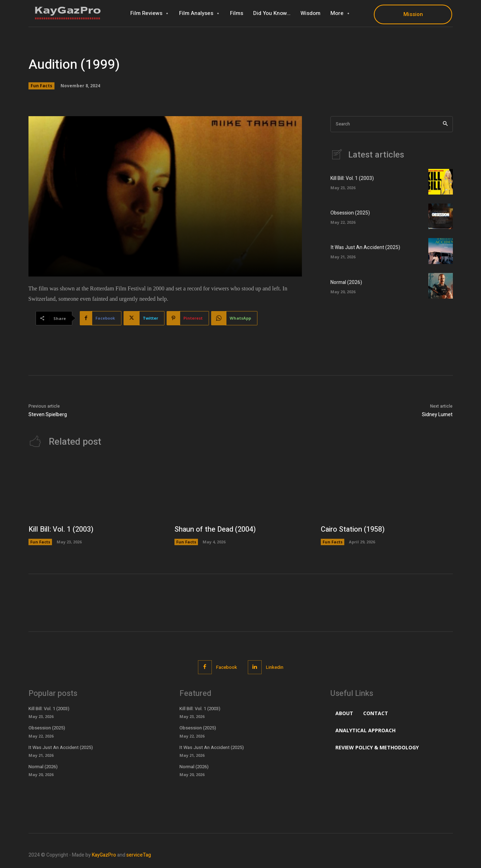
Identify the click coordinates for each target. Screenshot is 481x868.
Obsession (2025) (350, 213)
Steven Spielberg (48, 415)
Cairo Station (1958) (353, 529)
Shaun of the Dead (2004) (215, 529)
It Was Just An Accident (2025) (365, 247)
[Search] (445, 124)
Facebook (227, 667)
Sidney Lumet (437, 415)
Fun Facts (41, 86)
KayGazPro (104, 855)
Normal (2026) (346, 282)
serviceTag (139, 855)
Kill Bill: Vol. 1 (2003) (352, 178)
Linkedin (275, 667)
